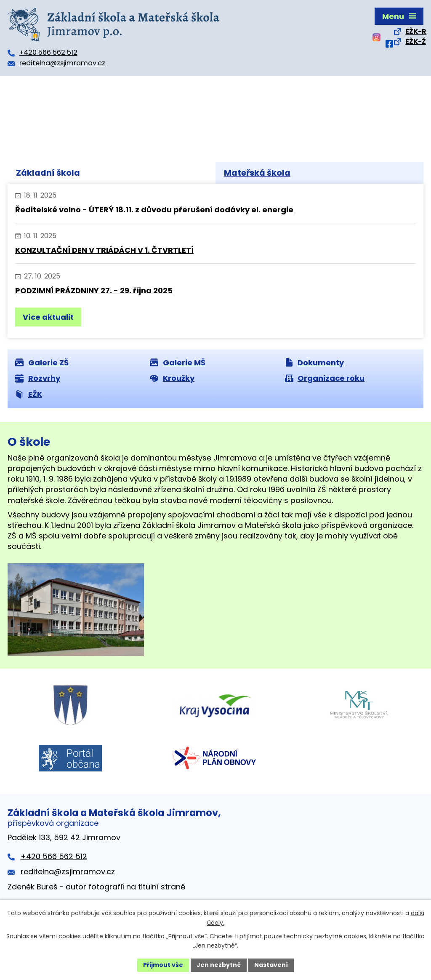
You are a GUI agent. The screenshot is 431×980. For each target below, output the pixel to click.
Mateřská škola (257, 173)
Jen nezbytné (219, 965)
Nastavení (271, 965)
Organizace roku (325, 378)
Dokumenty (315, 363)
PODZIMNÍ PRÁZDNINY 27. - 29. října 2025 (94, 291)
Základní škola (48, 173)
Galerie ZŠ (42, 363)
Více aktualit (48, 317)
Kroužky (172, 378)
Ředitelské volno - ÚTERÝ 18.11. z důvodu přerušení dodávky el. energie (154, 210)
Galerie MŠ (178, 363)
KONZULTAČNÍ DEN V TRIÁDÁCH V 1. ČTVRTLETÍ (104, 250)
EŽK (29, 394)
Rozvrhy (38, 378)
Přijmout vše (163, 965)
